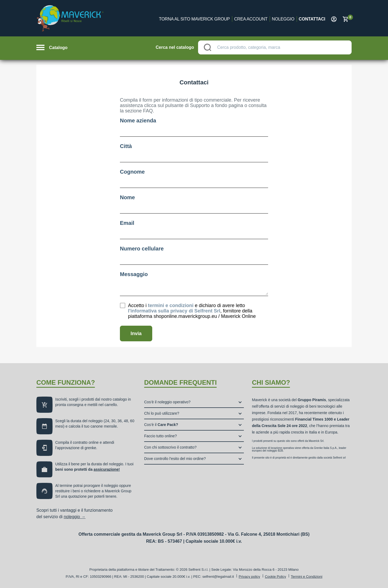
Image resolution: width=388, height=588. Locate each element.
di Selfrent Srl (174, 311)
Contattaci (312, 19)
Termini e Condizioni (306, 577)
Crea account (251, 19)
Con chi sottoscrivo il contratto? (170, 447)
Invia (136, 333)
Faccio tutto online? (160, 436)
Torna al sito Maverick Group (194, 19)
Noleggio (283, 19)
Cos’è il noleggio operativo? (167, 402)
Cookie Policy (276, 577)
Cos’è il (161, 425)
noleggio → (75, 517)
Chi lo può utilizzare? (162, 413)
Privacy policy (249, 577)
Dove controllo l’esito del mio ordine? (175, 459)
